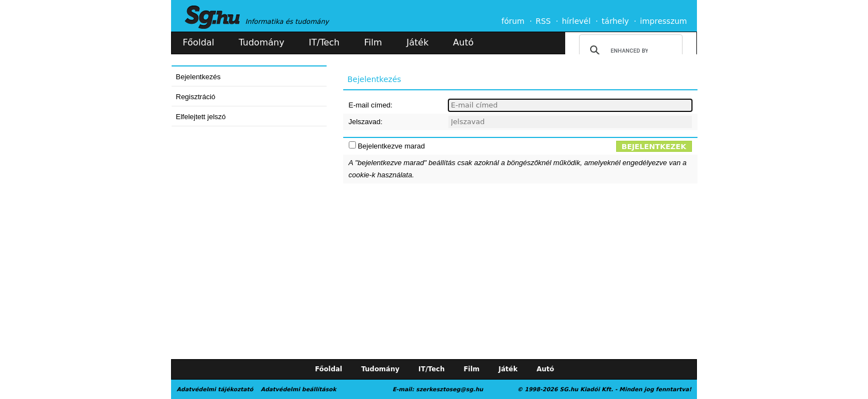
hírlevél (576, 21)
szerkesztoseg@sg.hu (450, 389)
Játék (417, 42)
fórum (513, 21)
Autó (463, 42)
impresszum (663, 21)
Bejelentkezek (654, 147)
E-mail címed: (371, 105)
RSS (543, 21)
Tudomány (261, 42)
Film (373, 42)
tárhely (615, 21)
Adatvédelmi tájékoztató (215, 389)
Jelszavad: (366, 122)
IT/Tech (324, 42)
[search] (629, 50)
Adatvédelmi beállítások (298, 389)
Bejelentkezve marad (391, 146)
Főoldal (198, 42)
